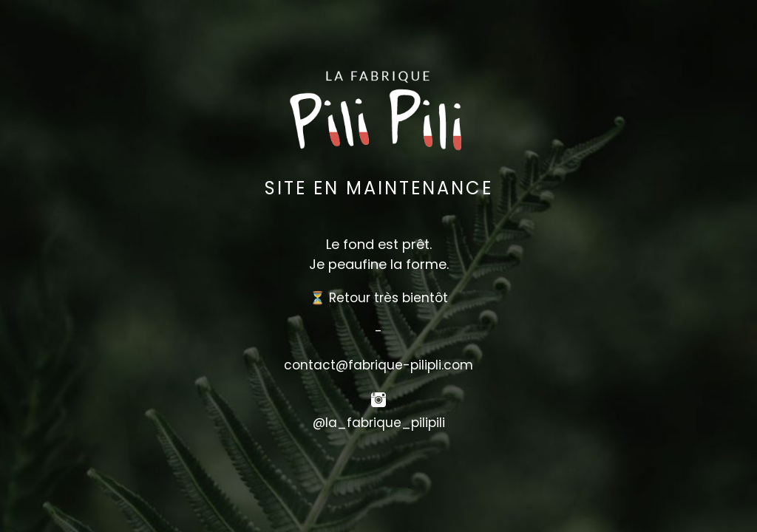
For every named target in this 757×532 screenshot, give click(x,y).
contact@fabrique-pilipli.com (378, 365)
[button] (378, 457)
